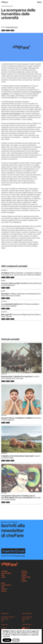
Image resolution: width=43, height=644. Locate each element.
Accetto (7, 640)
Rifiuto (16, 640)
